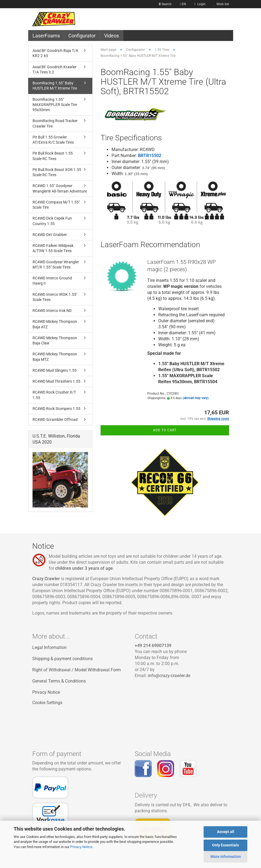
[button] (183, 4)
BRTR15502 (150, 156)
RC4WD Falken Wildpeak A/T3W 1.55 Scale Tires (53, 248)
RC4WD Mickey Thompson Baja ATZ (55, 324)
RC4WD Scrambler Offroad (55, 420)
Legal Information (49, 647)
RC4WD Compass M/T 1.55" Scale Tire (56, 205)
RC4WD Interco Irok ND (52, 311)
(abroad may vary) (196, 398)
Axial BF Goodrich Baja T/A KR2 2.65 (55, 53)
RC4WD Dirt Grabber (50, 235)
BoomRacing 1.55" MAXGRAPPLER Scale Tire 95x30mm (55, 105)
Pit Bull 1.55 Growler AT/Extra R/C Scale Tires (53, 140)
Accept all (226, 832)
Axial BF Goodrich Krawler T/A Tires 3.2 (55, 70)
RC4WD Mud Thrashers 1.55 (56, 381)
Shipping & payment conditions (62, 659)
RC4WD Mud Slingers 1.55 (55, 370)
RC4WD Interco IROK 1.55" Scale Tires (55, 297)
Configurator (82, 36)
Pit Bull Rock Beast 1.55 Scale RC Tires (53, 156)
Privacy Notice (81, 847)
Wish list (221, 4)
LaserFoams (46, 36)
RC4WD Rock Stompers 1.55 (56, 409)
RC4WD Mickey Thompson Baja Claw (55, 340)
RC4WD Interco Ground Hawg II (52, 281)
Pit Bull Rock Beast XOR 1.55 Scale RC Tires (57, 172)
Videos (112, 36)
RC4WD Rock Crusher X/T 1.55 (54, 395)
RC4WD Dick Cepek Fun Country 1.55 (52, 221)
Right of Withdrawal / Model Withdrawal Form (77, 670)
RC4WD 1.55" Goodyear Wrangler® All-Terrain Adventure (60, 188)
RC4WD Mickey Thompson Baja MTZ (55, 357)
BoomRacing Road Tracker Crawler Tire (55, 123)
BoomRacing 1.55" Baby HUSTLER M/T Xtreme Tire (55, 86)
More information (226, 857)
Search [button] (165, 4)
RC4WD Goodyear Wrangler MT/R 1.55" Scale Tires (56, 265)
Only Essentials (225, 845)
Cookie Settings (47, 703)
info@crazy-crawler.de (169, 676)
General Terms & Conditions (59, 681)
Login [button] (200, 4)
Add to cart (165, 430)
